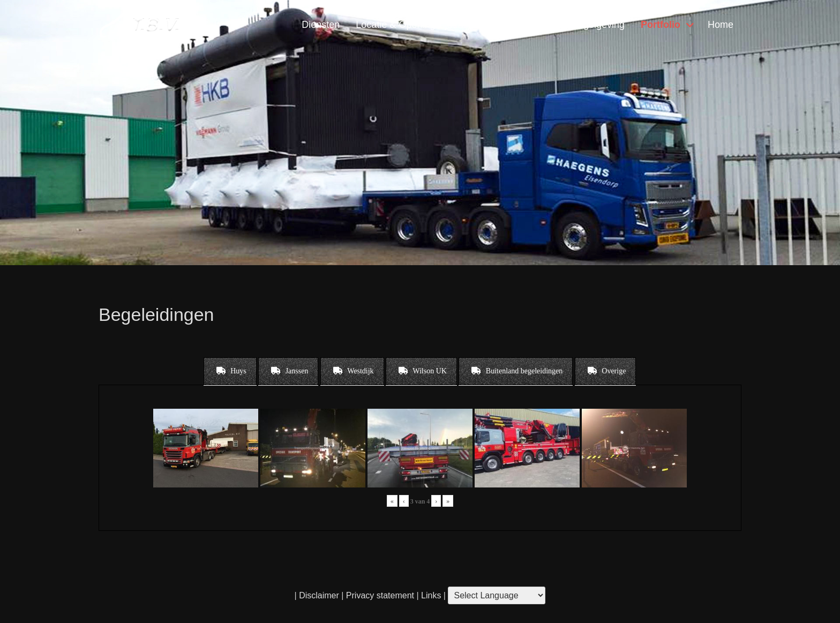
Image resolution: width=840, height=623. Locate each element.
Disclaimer (319, 595)
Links (430, 595)
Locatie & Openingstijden (409, 25)
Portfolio (661, 25)
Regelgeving (598, 25)
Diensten (321, 25)
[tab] (230, 371)
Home (721, 25)
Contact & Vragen (517, 25)
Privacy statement (380, 595)
